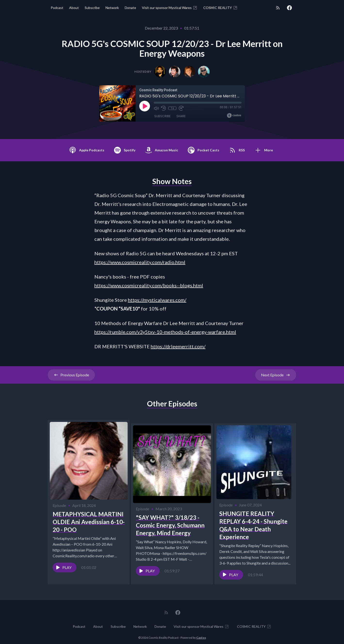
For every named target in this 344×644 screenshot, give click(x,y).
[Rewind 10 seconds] (164, 108)
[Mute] (156, 108)
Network (112, 8)
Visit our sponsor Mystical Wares (170, 8)
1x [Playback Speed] (172, 108)
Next (276, 375)
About (74, 8)
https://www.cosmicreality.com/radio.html (140, 262)
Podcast (57, 8)
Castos (201, 634)
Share (181, 116)
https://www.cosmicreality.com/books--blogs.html (149, 285)
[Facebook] (289, 8)
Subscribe (92, 8)
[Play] (145, 106)
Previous (71, 375)
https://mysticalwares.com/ (157, 300)
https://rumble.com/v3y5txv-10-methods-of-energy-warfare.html (165, 332)
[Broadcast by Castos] (234, 116)
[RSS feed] (278, 8)
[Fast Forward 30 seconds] (181, 108)
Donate (130, 8)
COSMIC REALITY (221, 8)
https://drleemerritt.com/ (178, 346)
